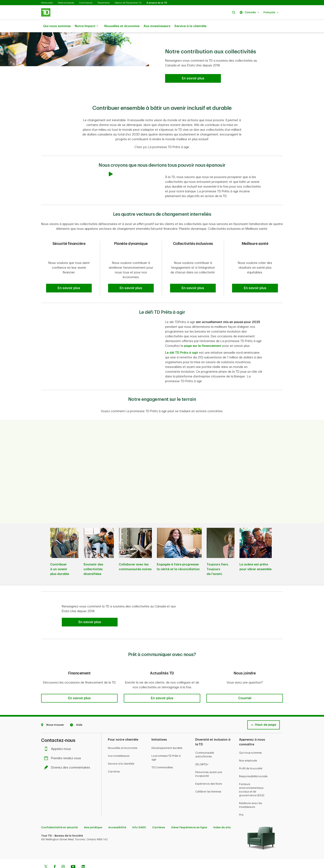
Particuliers (47, 3)
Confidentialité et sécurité (59, 814)
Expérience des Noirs (209, 770)
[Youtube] (73, 854)
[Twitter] (46, 854)
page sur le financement (203, 336)
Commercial (86, 3)
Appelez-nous (58, 736)
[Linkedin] (83, 854)
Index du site (222, 814)
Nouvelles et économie (122, 26)
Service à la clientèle (190, 26)
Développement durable (167, 735)
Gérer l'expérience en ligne (189, 814)
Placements (104, 3)
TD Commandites (162, 754)
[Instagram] (63, 854)
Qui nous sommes (57, 26)
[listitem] (64, 545)
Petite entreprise (66, 3)
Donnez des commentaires (68, 754)
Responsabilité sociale (253, 763)
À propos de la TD (157, 3)
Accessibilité (117, 814)
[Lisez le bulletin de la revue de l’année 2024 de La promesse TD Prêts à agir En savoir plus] (193, 68)
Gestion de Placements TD (128, 3)
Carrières (114, 758)
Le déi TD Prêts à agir (182, 342)
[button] (234, 12)
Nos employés (248, 747)
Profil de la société (251, 755)
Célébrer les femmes (208, 778)
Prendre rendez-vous (64, 745)
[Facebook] (55, 854)
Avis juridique (93, 814)
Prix (241, 801)
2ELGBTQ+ (202, 751)
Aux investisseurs (157, 26)
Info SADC (139, 814)
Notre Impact (86, 26)
